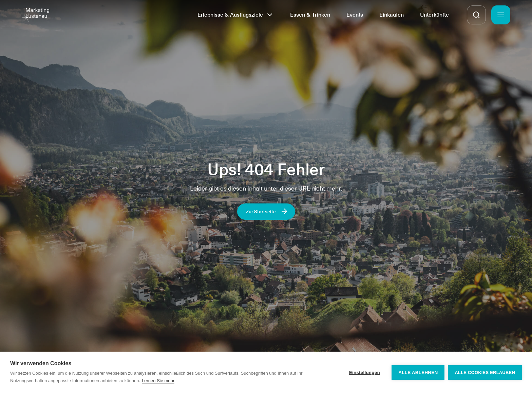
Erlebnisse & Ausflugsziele (230, 15)
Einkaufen (392, 15)
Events (355, 15)
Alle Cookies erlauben (485, 372)
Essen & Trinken (310, 15)
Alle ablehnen (418, 372)
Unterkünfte (434, 15)
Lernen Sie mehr (158, 381)
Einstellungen (365, 372)
